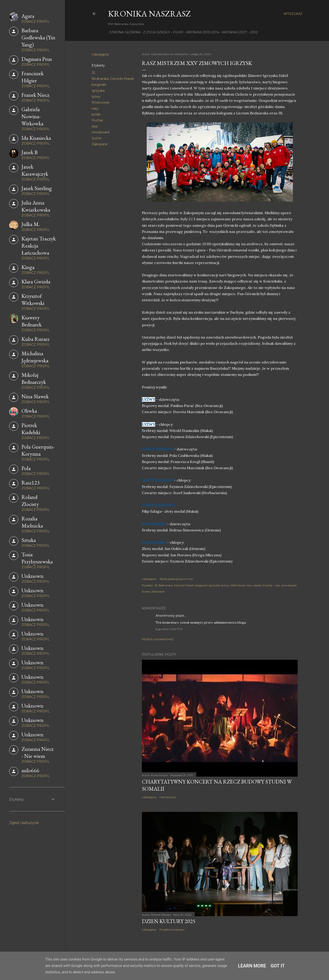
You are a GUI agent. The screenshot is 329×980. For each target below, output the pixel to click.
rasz (95, 126)
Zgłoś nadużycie (24, 823)
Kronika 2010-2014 (201, 32)
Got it (278, 966)
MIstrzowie (101, 102)
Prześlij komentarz (158, 639)
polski (96, 114)
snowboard (100, 132)
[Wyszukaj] (293, 14)
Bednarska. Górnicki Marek (113, 79)
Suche (97, 138)
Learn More (252, 966)
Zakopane (100, 144)
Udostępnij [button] (100, 54)
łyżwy (96, 97)
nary (95, 108)
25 (93, 73)
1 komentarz (168, 797)
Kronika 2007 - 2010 (238, 32)
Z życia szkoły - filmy (162, 32)
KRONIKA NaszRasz (149, 14)
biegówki (99, 85)
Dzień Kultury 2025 (169, 921)
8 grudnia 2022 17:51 (169, 629)
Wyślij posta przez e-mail (176, 579)
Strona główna (123, 32)
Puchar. (98, 120)
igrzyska (98, 91)
